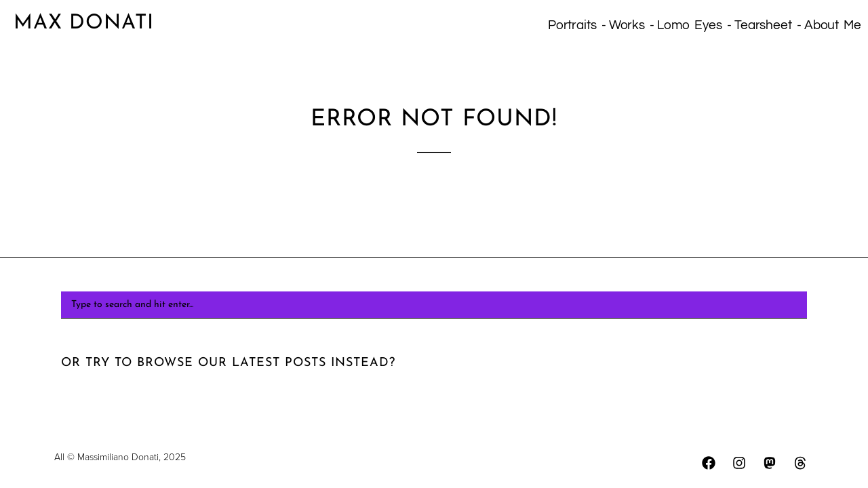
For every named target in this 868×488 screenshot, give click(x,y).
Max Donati (84, 23)
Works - (632, 25)
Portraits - (577, 25)
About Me (833, 25)
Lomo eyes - (694, 25)
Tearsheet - (768, 25)
